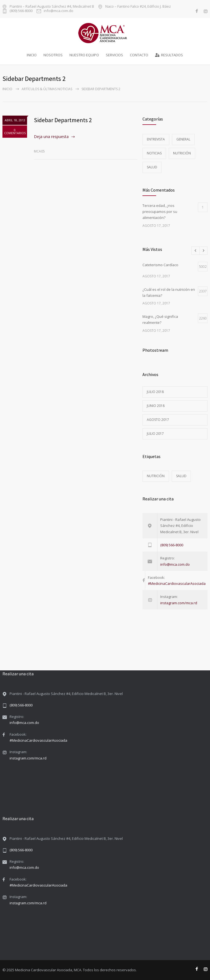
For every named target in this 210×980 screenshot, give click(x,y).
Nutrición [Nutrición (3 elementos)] (156, 476)
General (183, 139)
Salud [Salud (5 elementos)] (181, 476)
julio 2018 (155, 392)
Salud (152, 167)
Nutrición (182, 153)
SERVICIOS (114, 55)
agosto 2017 (158, 420)
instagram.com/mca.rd (179, 603)
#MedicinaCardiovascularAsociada (177, 583)
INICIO (32, 55)
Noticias (154, 153)
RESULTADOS (169, 55)
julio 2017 (155, 434)
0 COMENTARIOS (15, 131)
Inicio (7, 89)
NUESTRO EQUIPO (84, 55)
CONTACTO (139, 55)
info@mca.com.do (59, 11)
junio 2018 (156, 406)
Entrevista (156, 139)
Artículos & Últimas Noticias (47, 89)
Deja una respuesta (51, 137)
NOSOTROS (53, 55)
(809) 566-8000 (21, 11)
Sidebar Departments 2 (63, 120)
